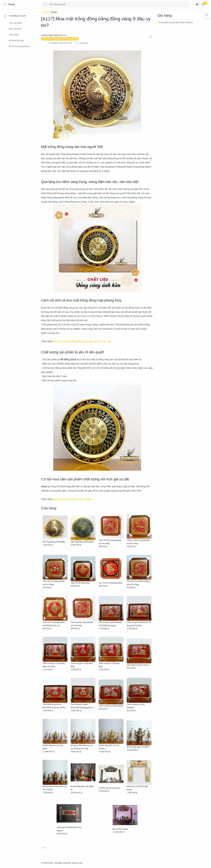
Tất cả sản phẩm (15, 23)
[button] (198, 4)
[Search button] (45, 4)
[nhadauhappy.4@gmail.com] (54, 35)
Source (75, 863)
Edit (80, 863)
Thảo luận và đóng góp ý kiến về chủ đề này (60, 39)
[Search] (116, 4)
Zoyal (12, 4)
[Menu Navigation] (5, 4)
